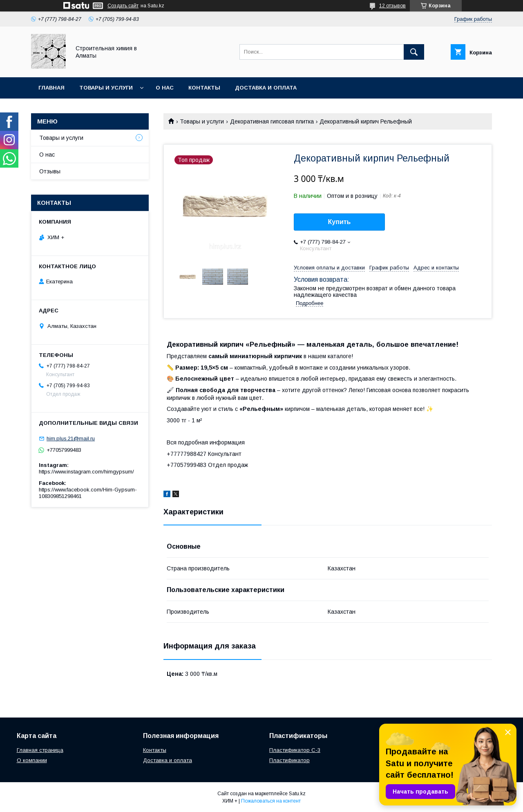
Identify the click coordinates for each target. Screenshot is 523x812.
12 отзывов (392, 6)
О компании (32, 760)
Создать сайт (123, 6)
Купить (340, 222)
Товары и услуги (106, 88)
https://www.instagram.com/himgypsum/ (86, 472)
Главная (51, 88)
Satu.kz (297, 794)
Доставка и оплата (266, 88)
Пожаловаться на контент (271, 801)
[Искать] (414, 52)
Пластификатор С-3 (295, 750)
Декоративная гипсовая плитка (272, 121)
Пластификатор (289, 760)
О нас (165, 88)
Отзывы (50, 171)
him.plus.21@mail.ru (71, 439)
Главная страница (40, 750)
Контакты (204, 88)
